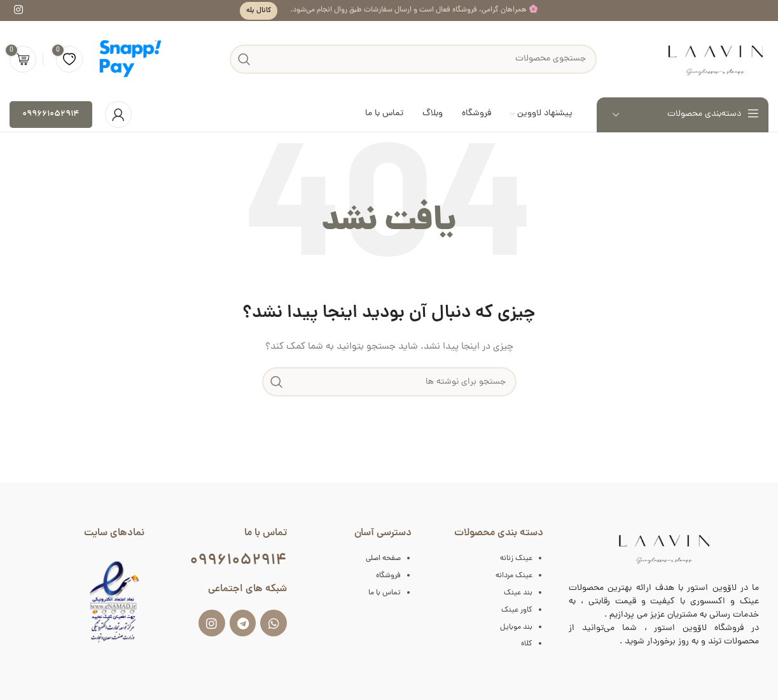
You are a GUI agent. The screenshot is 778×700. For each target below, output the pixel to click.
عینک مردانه (514, 576)
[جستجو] (389, 382)
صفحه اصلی (383, 559)
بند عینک (518, 593)
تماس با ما (385, 593)
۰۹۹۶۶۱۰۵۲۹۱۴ (51, 114)
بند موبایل (516, 627)
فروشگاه (388, 576)
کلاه (527, 644)
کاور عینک (517, 610)
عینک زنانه (516, 559)
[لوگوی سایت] (715, 59)
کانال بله (259, 10)
